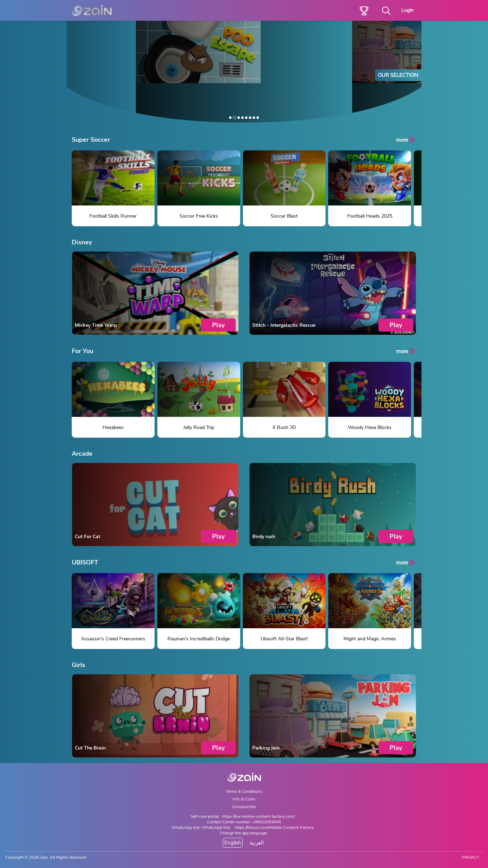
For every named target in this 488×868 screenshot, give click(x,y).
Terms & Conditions (244, 791)
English (233, 843)
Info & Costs (244, 799)
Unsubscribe (244, 807)
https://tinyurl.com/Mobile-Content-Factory (274, 827)
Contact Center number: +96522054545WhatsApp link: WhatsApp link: (226, 825)
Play (218, 325)
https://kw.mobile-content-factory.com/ (258, 816)
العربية (257, 843)
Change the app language (243, 833)
